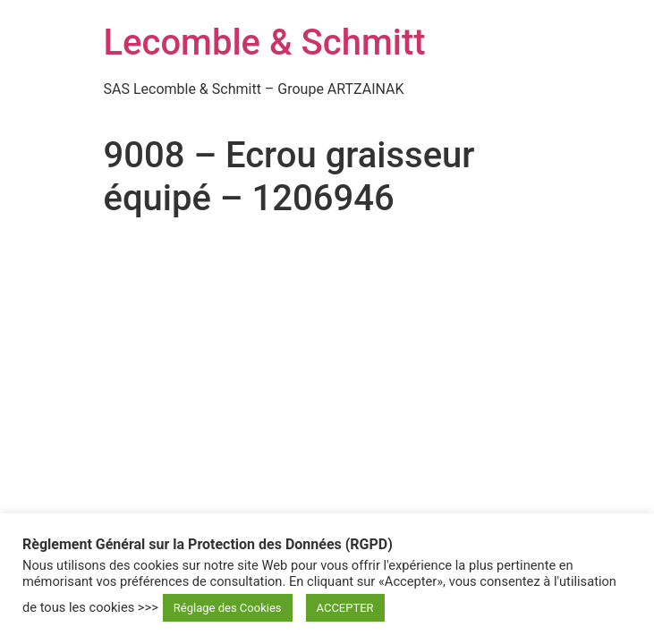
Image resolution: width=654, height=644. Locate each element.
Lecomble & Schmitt (265, 42)
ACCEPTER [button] (345, 608)
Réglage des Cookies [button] (228, 608)
